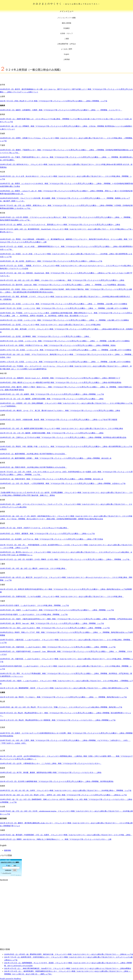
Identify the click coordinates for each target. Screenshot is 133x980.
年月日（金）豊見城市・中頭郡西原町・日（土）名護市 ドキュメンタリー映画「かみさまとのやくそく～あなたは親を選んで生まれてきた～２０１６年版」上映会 (66, 835)
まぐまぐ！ (18, 875)
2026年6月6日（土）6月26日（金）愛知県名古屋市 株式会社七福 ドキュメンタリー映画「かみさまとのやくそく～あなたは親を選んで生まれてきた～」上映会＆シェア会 (69, 954)
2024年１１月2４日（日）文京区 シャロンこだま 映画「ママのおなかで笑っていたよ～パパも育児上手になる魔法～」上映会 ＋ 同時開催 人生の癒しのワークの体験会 (65, 362)
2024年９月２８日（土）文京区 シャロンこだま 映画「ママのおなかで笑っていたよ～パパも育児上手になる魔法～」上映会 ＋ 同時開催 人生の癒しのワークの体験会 (65, 341)
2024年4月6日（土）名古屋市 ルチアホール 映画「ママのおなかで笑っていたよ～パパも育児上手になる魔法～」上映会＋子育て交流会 (52, 539)
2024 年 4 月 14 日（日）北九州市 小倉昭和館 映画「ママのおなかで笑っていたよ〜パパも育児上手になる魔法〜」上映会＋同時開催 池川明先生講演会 (57, 781)
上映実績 (66, 59)
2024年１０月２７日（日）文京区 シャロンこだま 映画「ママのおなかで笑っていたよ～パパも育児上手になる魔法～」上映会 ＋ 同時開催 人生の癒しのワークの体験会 (66, 350)
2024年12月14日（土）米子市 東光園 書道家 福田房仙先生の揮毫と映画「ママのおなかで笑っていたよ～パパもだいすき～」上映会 (51, 772)
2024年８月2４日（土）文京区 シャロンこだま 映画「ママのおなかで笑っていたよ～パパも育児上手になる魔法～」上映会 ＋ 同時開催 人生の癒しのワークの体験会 (64, 320)
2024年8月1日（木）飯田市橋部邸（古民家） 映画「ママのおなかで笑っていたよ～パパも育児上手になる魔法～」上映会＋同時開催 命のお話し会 (56, 458)
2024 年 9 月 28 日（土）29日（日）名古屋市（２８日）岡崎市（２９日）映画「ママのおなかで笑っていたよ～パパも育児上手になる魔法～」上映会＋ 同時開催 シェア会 (65, 559)
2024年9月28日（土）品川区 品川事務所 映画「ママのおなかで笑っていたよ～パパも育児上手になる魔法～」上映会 (45, 336)
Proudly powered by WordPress (10, 979)
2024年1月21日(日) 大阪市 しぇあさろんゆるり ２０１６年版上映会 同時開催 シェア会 (34, 605)
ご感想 (67, 39)
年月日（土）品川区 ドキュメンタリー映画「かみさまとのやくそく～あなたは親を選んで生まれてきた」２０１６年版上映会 (50, 325)
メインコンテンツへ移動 (66, 18)
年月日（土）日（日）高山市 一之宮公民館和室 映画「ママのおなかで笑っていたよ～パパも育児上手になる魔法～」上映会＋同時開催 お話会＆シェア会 (63, 483)
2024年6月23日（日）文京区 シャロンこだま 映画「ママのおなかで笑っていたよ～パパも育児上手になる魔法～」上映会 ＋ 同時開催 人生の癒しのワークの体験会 (64, 304)
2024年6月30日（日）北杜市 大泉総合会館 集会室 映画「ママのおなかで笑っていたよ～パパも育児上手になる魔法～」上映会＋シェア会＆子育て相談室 (59, 420)
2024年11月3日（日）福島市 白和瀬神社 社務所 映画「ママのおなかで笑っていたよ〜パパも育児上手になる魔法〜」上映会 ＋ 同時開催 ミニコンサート (61, 110)
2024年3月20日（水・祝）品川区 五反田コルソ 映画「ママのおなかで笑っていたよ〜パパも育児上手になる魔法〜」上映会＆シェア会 (51, 261)
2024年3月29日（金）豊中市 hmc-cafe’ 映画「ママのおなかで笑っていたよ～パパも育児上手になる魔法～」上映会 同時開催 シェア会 (52, 623)
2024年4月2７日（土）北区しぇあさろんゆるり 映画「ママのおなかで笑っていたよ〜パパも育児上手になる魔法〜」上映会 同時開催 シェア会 (55, 628)
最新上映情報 (66, 23)
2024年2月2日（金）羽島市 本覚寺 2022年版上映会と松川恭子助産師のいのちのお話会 (33, 467)
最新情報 (7, 850)
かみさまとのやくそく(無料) (10, 862)
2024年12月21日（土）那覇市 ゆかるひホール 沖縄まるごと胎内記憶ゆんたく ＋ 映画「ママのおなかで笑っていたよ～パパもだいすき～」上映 (56, 839)
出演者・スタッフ (66, 33)
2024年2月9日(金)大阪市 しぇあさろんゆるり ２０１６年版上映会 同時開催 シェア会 (34, 614)
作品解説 (66, 28)
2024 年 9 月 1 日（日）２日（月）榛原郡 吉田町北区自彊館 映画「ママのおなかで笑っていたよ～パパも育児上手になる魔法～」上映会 (52, 399)
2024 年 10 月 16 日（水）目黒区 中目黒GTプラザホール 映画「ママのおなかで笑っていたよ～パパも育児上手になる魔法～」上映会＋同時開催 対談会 (58, 345)
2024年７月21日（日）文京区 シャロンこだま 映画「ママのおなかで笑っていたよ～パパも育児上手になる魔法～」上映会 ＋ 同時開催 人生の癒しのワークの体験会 (64, 308)
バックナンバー (7, 873)
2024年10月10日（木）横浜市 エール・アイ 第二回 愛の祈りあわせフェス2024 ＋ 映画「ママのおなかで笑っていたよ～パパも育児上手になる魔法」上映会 (60, 411)
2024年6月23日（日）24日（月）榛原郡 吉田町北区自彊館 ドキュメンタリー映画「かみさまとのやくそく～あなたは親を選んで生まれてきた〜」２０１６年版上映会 (62, 428)
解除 (14, 866)
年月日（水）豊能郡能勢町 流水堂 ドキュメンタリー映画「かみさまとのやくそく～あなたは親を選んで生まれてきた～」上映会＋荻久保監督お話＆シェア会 (64, 688)
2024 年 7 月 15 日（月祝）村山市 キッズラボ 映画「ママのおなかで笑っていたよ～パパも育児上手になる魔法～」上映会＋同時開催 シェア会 (54, 101)
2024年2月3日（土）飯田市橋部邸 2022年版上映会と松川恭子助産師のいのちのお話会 (33, 454)
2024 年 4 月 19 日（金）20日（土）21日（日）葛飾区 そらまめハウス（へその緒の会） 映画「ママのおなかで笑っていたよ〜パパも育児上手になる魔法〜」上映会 (62, 280)
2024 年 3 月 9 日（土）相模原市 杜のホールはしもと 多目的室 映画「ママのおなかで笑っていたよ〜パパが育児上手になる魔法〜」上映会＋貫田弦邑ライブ (60, 378)
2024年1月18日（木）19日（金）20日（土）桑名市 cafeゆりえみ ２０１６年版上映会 (33, 568)
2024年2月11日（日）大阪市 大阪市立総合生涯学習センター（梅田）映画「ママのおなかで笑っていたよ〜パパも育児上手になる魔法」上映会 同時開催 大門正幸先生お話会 (66, 619)
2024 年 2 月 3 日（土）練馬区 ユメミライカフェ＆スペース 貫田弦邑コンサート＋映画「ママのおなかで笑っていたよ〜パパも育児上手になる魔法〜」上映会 (60, 225)
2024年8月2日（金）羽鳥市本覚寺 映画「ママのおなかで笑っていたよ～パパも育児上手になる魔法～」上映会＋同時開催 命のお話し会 (52, 479)
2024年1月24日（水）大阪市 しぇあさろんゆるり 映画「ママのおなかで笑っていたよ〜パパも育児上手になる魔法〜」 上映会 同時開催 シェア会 (57, 610)
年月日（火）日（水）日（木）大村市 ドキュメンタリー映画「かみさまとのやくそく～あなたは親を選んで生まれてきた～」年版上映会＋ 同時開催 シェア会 (66, 790)
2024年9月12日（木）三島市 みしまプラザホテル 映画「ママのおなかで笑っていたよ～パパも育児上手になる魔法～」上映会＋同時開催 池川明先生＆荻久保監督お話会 (63, 437)
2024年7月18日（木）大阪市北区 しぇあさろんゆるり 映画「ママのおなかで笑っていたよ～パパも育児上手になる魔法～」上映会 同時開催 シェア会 (58, 647)
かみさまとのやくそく (67, 4)
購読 (8, 866)
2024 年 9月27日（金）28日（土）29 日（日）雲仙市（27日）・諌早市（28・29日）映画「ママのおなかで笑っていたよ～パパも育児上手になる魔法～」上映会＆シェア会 (63, 795)
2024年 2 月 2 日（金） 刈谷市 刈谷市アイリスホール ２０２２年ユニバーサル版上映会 (34, 528)
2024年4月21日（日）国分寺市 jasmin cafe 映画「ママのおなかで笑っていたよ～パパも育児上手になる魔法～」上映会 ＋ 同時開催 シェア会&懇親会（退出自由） (63, 285)
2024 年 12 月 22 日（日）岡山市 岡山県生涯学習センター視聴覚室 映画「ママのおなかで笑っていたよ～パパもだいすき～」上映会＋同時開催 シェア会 (58, 720)
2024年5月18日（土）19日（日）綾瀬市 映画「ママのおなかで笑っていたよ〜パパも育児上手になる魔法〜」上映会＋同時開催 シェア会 (52, 394)
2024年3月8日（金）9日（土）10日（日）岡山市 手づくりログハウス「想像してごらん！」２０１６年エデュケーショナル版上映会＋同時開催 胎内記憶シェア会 (61, 707)
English (66, 54)
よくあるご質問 (67, 49)
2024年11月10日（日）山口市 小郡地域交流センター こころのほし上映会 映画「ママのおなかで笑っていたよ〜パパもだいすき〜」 (51, 763)
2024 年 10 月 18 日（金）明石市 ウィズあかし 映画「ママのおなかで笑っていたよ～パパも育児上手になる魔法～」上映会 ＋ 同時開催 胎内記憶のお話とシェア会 (63, 697)
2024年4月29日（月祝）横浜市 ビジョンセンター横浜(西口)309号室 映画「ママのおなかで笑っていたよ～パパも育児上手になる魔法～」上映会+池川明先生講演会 (61, 382)
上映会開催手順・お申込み (66, 44)
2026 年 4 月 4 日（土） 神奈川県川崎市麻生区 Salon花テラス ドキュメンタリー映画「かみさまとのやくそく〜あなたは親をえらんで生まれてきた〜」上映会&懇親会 (68, 968)
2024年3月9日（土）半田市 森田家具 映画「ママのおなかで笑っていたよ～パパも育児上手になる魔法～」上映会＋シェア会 (47, 534)
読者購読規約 (8, 870)
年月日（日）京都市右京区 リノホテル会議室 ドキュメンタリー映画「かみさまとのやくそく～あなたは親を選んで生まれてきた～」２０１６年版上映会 (62, 596)
